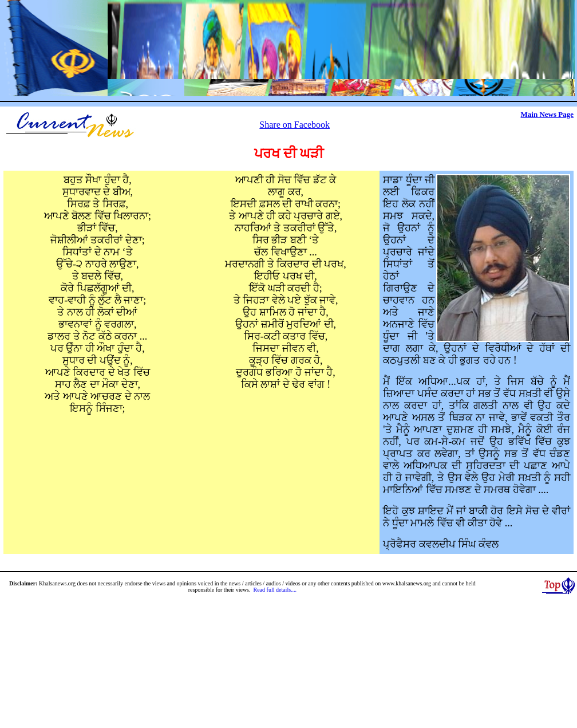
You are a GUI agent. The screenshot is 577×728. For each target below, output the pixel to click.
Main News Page (547, 114)
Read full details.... (275, 590)
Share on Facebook (295, 125)
